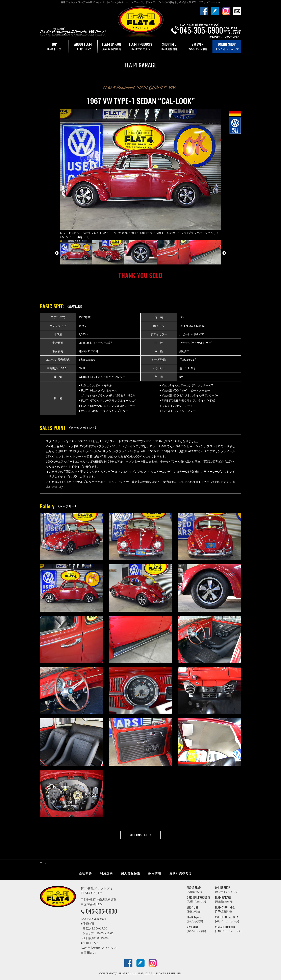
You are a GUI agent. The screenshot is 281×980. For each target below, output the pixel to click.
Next (224, 253)
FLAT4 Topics (195, 919)
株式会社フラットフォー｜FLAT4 (140, 23)
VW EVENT (198, 47)
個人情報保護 (131, 873)
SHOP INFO (169, 47)
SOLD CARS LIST (138, 835)
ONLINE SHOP (227, 47)
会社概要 (85, 873)
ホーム (44, 863)
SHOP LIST (194, 909)
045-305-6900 (101, 911)
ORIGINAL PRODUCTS (199, 899)
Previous (57, 253)
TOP (54, 47)
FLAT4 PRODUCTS (140, 47)
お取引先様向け (181, 873)
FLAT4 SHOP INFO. (225, 909)
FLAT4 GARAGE (112, 47)
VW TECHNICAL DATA (227, 919)
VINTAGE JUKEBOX (228, 929)
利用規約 (106, 873)
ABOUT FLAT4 (83, 47)
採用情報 (155, 873)
